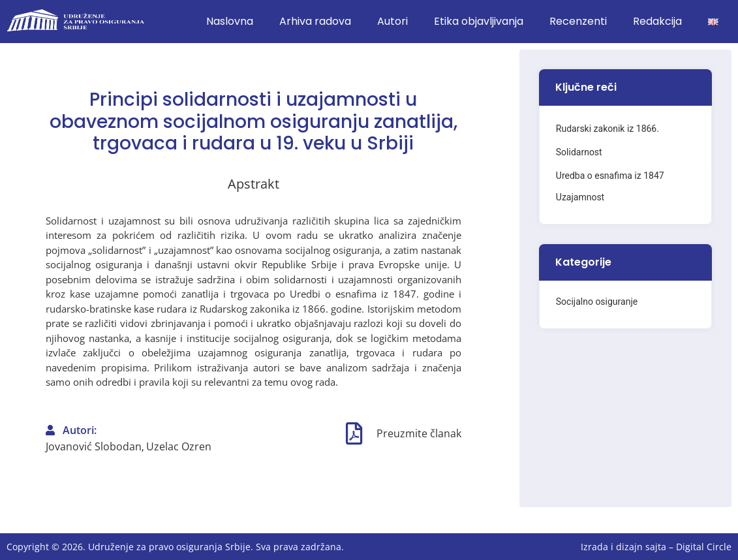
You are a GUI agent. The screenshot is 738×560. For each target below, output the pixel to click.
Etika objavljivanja (479, 21)
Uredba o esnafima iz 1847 (610, 176)
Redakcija (657, 21)
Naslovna (230, 21)
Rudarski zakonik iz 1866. (607, 129)
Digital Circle (704, 547)
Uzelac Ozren (179, 446)
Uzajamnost (580, 197)
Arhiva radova (315, 21)
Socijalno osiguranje (597, 302)
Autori (392, 21)
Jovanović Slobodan (94, 446)
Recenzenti (578, 21)
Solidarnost (579, 152)
